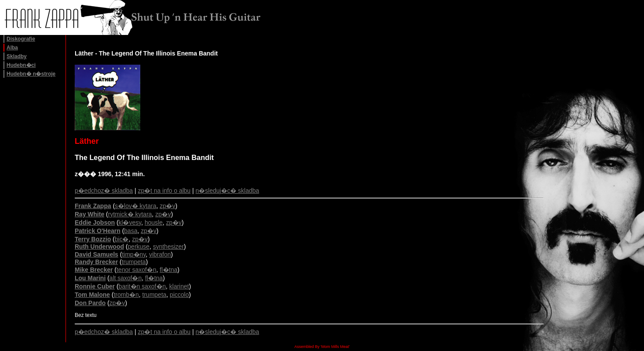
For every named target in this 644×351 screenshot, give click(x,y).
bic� (122, 239)
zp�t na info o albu (164, 191)
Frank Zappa (93, 206)
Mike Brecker (94, 270)
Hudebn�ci (21, 65)
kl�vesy (130, 222)
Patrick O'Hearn (98, 231)
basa (131, 231)
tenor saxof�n (137, 270)
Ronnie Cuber (95, 286)
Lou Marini (90, 278)
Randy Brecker (96, 262)
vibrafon (160, 254)
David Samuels (97, 254)
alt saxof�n (125, 278)
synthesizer (168, 247)
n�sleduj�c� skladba (228, 191)
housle (154, 222)
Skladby (17, 56)
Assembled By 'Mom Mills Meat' (322, 347)
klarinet (179, 286)
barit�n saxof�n (142, 286)
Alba (12, 48)
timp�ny (134, 254)
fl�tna (169, 270)
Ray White (90, 214)
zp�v (168, 206)
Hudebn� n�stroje (31, 74)
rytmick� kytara (130, 214)
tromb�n (126, 295)
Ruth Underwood (99, 247)
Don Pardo (90, 303)
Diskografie (21, 39)
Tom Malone (92, 295)
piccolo (180, 295)
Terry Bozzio (93, 239)
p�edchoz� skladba (104, 191)
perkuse (138, 247)
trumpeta (133, 262)
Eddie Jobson (95, 222)
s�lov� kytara (136, 206)
